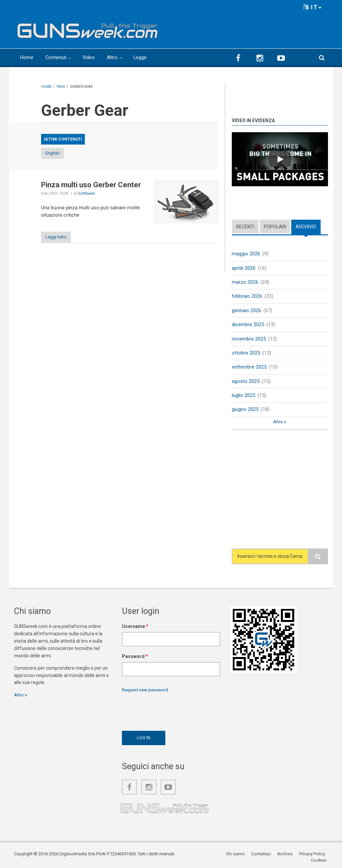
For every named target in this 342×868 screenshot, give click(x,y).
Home (27, 57)
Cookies (320, 856)
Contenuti (56, 57)
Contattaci (243, 856)
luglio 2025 (243, 397)
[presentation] (173, 712)
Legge (141, 57)
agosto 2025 (246, 383)
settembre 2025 (249, 368)
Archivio (306, 226)
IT (313, 7)
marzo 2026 (245, 282)
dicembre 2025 (248, 325)
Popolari (275, 226)
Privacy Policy (293, 856)
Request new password (147, 692)
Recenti (245, 226)
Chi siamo (217, 856)
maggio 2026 (246, 254)
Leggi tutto (59, 238)
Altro (113, 57)
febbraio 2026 (247, 297)
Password (135, 658)
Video (89, 57)
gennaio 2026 (246, 311)
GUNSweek (86, 194)
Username (135, 628)
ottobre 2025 (246, 354)
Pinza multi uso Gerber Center (91, 185)
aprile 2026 (244, 268)
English (58, 153)
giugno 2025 (245, 411)
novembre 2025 (249, 340)
